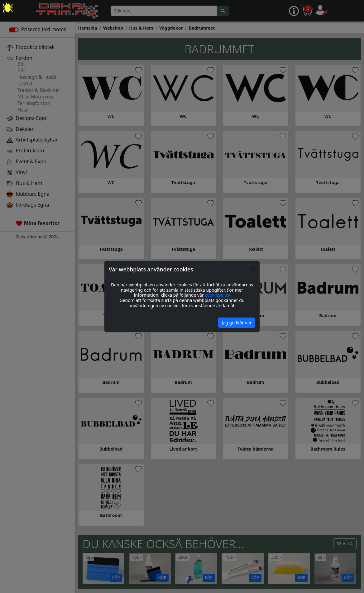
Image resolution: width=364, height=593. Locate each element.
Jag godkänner (237, 323)
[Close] (253, 269)
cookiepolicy (217, 295)
